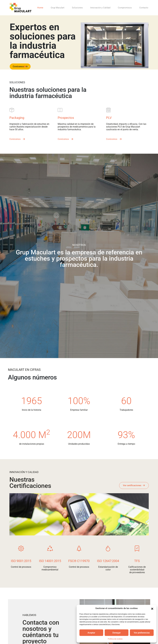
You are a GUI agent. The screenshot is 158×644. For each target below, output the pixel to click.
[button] (152, 608)
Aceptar (91, 633)
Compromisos (125, 8)
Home (40, 8)
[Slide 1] (28, 66)
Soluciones (77, 8)
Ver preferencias (142, 633)
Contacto (144, 8)
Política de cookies (115, 639)
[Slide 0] (25, 66)
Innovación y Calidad (100, 8)
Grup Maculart (58, 8)
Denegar (117, 633)
